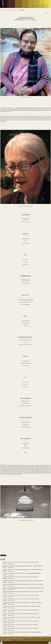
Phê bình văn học (21, 638)
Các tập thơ (8, 638)
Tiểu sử (47, 638)
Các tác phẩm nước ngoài (12, 10)
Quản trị (9, 640)
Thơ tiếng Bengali (21, 10)
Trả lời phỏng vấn (29, 638)
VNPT (6, 640)
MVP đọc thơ (36, 638)
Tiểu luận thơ (14, 638)
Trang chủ (4, 10)
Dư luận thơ (42, 638)
